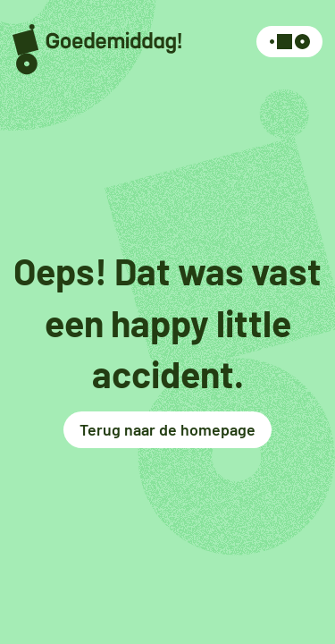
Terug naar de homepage (167, 429)
